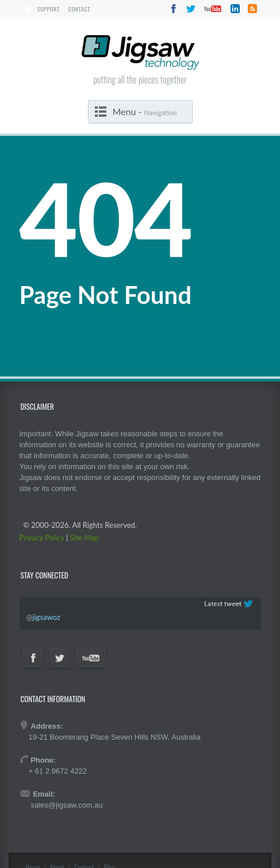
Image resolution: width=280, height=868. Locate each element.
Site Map (85, 538)
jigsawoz (46, 617)
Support (49, 9)
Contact (80, 9)
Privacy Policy (42, 538)
